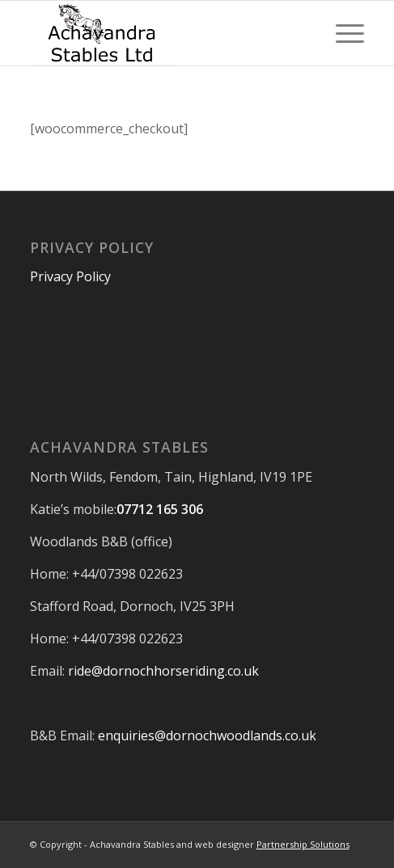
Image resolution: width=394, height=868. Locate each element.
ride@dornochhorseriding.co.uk (163, 671)
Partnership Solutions (303, 844)
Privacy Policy (70, 276)
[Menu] (342, 33)
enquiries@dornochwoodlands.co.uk (207, 735)
